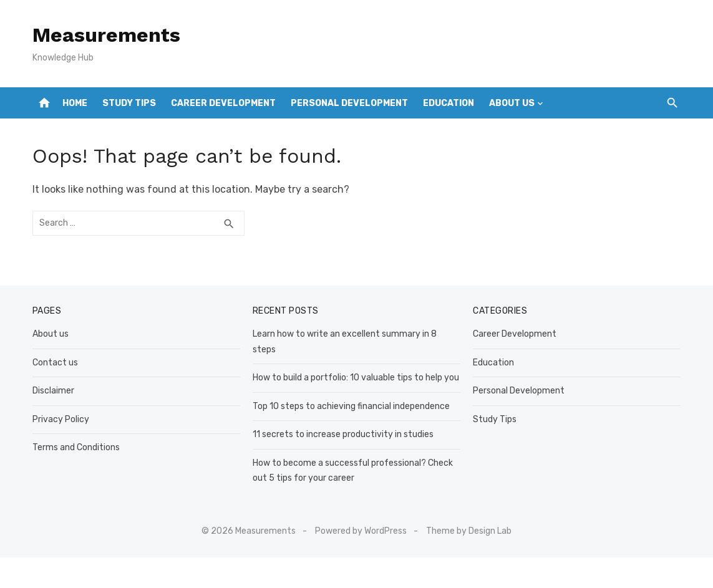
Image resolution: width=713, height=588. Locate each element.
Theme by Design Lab (469, 531)
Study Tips (129, 103)
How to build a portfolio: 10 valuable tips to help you (356, 378)
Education (449, 103)
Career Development (223, 103)
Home (75, 103)
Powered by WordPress (361, 531)
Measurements (106, 35)
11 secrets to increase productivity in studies (343, 434)
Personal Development (349, 103)
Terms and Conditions (76, 447)
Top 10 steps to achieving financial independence (351, 406)
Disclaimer (53, 391)
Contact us (55, 363)
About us (512, 103)
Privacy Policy (61, 419)
